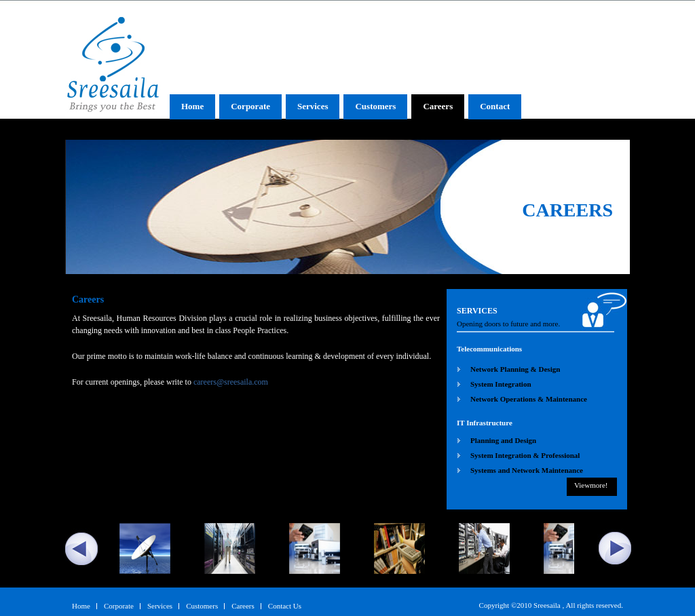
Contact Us (285, 606)
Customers (375, 106)
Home (192, 106)
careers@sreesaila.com (231, 382)
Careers (438, 106)
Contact (495, 106)
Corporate (250, 106)
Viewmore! (591, 485)
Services (313, 106)
